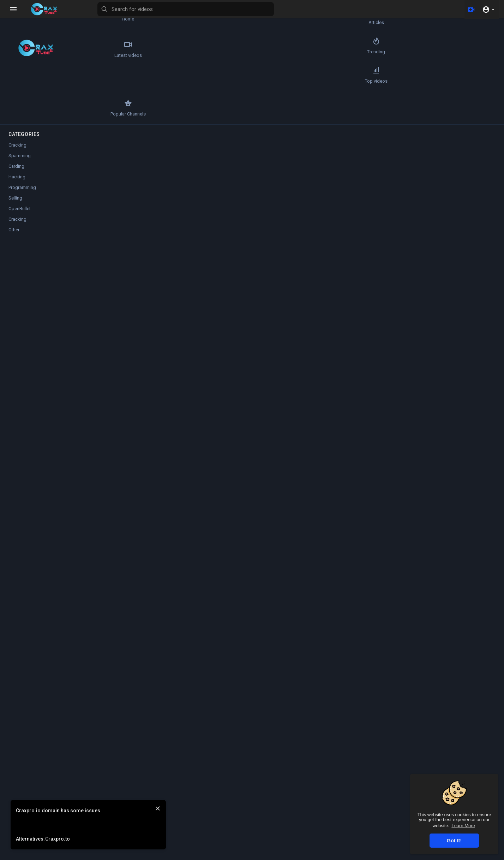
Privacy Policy (373, 856)
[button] (488, 9)
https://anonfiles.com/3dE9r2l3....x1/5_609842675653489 (195, 301)
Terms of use (337, 856)
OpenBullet (20, 183)
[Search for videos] (277, 9)
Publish (345, 373)
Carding (16, 140)
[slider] (193, 169)
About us (403, 856)
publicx (133, 392)
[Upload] (470, 9)
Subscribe (338, 269)
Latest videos (25, 49)
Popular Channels (67, 82)
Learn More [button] (463, 826)
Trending (67, 49)
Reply (160, 410)
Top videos (25, 82)
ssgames (135, 427)
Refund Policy (285, 856)
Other (140, 310)
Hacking (17, 151)
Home (25, 16)
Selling (15, 172)
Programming (22, 162)
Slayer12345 (139, 266)
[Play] (112, 169)
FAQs (311, 856)
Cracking (17, 119)
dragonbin (136, 497)
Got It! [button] (454, 841)
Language (462, 856)
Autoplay (483, 36)
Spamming (20, 130)
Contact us (431, 856)
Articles (67, 16)
